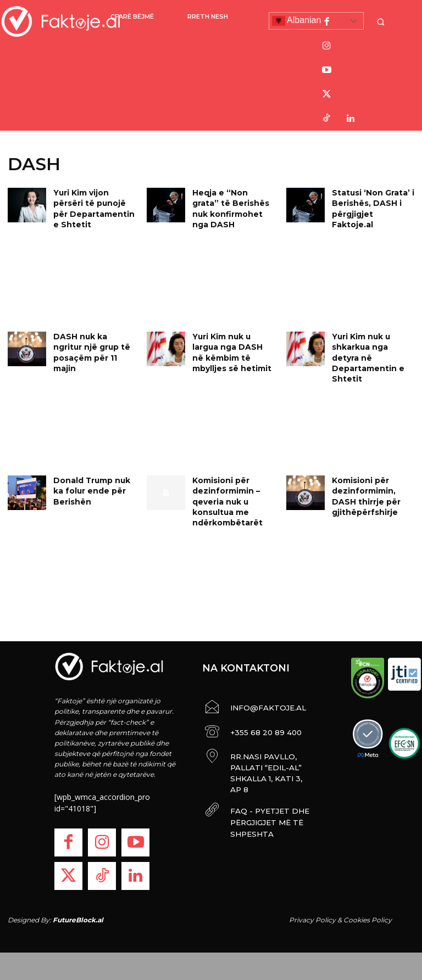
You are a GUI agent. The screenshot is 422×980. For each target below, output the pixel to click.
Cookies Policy (368, 920)
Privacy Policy (312, 920)
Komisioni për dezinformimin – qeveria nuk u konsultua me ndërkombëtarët (224, 498)
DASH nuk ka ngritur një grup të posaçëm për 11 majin (92, 345)
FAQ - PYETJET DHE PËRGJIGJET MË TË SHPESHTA (261, 797)
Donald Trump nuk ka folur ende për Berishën (93, 489)
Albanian (297, 21)
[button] (382, 22)
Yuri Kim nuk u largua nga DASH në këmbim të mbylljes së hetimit (232, 345)
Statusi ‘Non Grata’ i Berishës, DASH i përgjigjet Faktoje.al (370, 201)
